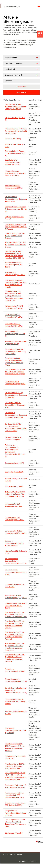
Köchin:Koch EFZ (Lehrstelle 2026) (16, 552)
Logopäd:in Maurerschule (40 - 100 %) (15, 586)
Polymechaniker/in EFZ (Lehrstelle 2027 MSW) (14, 307)
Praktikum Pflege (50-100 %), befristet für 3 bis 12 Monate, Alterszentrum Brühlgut (15, 625)
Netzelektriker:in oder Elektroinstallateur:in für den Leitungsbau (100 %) (16, 107)
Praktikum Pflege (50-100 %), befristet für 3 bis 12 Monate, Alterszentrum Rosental (15, 636)
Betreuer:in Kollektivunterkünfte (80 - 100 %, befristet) (14, 543)
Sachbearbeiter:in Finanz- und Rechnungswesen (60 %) (15, 153)
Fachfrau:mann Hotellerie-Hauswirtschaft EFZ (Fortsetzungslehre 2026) (15, 795)
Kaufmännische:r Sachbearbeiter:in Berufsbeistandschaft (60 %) (16, 561)
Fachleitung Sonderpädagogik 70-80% (15, 670)
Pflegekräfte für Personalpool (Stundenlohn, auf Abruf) (16, 813)
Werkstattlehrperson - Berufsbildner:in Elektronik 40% (15, 405)
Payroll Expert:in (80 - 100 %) (15, 119)
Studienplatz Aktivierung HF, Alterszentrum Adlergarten (16, 786)
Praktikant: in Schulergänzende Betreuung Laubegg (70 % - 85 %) (16, 415)
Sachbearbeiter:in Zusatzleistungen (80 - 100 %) (15, 334)
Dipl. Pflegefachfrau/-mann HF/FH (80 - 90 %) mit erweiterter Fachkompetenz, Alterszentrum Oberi (16, 776)
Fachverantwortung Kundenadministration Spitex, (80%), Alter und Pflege (14, 362)
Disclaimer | (23, 861)
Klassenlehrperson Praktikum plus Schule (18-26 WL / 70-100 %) (15, 173)
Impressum (32, 861)
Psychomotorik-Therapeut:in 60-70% (16, 713)
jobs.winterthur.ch (12, 7)
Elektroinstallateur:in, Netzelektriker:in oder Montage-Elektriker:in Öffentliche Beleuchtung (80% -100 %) (14, 296)
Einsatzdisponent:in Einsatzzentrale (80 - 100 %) (16, 680)
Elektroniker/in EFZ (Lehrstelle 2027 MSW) (14, 316)
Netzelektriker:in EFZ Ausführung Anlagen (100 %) (16, 597)
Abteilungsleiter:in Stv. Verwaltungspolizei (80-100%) (14, 265)
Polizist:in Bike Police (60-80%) (15, 146)
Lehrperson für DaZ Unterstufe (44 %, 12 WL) (15, 519)
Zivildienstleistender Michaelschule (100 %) (14, 187)
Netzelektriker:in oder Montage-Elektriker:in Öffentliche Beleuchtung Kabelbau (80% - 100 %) (14, 255)
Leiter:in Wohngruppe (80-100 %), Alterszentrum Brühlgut (15, 236)
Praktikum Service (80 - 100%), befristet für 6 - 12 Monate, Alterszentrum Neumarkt (15, 747)
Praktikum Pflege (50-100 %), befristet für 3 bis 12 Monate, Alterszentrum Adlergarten (15, 647)
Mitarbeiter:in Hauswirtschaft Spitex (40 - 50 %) (16, 343)
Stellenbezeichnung (12, 100)
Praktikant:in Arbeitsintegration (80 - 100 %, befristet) (15, 731)
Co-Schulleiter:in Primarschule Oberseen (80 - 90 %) (16, 572)
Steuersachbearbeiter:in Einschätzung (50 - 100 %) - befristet (16, 701)
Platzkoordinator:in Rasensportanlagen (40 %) (15, 383)
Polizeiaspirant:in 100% (14, 486)
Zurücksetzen (22, 87)
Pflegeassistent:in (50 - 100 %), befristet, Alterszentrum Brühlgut (15, 245)
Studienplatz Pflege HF (14, 833)
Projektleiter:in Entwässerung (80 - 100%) (15, 274)
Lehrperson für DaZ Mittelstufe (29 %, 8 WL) (14, 505)
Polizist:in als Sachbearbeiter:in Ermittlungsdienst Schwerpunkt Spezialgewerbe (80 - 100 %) (15, 451)
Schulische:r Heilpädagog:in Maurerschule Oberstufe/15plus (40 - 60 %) (16, 690)
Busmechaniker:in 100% (14, 472)
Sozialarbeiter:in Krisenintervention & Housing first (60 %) (13, 162)
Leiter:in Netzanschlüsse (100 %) (14, 218)
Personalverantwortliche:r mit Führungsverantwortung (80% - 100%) (15, 352)
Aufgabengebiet (35, 100)
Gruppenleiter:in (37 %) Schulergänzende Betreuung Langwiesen (16, 395)
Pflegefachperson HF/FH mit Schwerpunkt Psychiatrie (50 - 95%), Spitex (16, 131)
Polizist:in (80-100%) (13, 139)
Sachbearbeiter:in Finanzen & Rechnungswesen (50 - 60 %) (16, 209)
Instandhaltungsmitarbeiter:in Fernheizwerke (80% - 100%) (16, 606)
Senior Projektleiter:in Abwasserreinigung (13, 438)
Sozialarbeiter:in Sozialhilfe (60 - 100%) (15, 757)
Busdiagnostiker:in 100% (14, 463)
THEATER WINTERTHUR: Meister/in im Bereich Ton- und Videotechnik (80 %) (15, 494)
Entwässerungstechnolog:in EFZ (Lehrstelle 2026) (15, 804)
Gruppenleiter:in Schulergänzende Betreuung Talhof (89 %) (16, 199)
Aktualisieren (22, 92)
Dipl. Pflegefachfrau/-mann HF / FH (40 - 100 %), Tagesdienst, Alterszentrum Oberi (15, 823)
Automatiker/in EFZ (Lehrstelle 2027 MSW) (14, 325)
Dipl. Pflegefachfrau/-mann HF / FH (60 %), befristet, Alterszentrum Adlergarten (15, 372)
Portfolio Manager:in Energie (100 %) (16, 480)
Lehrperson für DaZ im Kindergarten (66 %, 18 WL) (16, 532)
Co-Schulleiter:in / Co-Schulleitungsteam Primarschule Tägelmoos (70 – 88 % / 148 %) (16, 427)
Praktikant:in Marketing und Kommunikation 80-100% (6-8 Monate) (16, 227)
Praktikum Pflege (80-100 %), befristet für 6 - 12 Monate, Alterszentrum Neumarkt (15, 658)
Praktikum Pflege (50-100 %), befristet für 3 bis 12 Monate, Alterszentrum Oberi (16, 615)
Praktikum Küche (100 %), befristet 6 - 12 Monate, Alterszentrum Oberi (15, 766)
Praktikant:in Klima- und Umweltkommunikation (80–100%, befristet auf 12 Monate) (16, 284)
